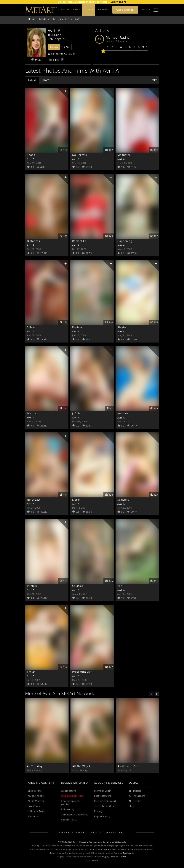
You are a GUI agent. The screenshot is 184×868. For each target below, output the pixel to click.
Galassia (78, 586)
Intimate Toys (36, 811)
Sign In (146, 10)
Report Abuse (69, 820)
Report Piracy (102, 816)
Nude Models (36, 801)
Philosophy (68, 809)
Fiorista (77, 327)
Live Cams (34, 806)
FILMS (90, 10)
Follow (54, 47)
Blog (131, 806)
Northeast (34, 500)
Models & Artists (50, 19)
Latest (32, 80)
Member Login (103, 791)
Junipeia (123, 413)
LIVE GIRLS (103, 10)
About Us (33, 816)
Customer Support (105, 801)
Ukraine (54, 35)
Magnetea (124, 155)
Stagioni (123, 327)
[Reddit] (135, 801)
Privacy (99, 811)
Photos (46, 80)
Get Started (125, 10)
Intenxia (32, 586)
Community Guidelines (75, 815)
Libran (76, 500)
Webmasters (68, 791)
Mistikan (33, 413)
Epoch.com (128, 853)
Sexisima (123, 500)
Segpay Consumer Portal (114, 857)
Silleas (31, 327)
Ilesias (31, 672)
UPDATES (78, 10)
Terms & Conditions (106, 806)
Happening (125, 241)
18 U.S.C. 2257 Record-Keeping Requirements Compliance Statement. (92, 842)
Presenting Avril (83, 672)
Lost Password (103, 796)
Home (32, 19)
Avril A (31, 159)
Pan (120, 586)
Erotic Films (35, 791)
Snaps (31, 155)
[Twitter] (135, 791)
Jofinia (76, 413)
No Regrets (80, 155)
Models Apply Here (72, 796)
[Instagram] (137, 796)
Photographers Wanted (70, 803)
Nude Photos (36, 796)
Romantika (79, 241)
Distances (33, 241)
